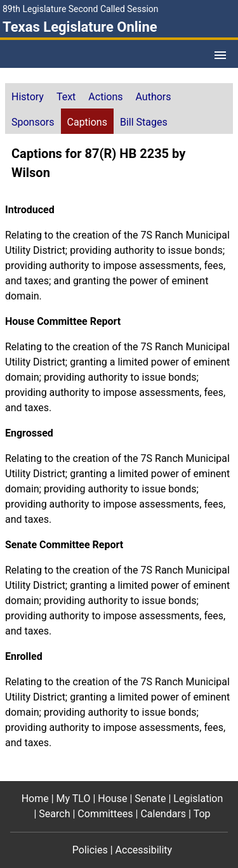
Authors (154, 97)
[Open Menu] (220, 55)
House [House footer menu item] (112, 799)
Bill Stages (144, 122)
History (28, 97)
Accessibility (144, 850)
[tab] (28, 96)
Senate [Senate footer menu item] (150, 799)
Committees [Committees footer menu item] (105, 814)
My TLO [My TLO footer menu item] (74, 799)
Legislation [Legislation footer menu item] (198, 799)
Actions (105, 97)
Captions (87, 122)
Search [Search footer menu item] (54, 814)
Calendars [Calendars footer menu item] (163, 814)
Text (66, 97)
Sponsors (33, 122)
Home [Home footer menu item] (35, 799)
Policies (90, 850)
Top (202, 814)
